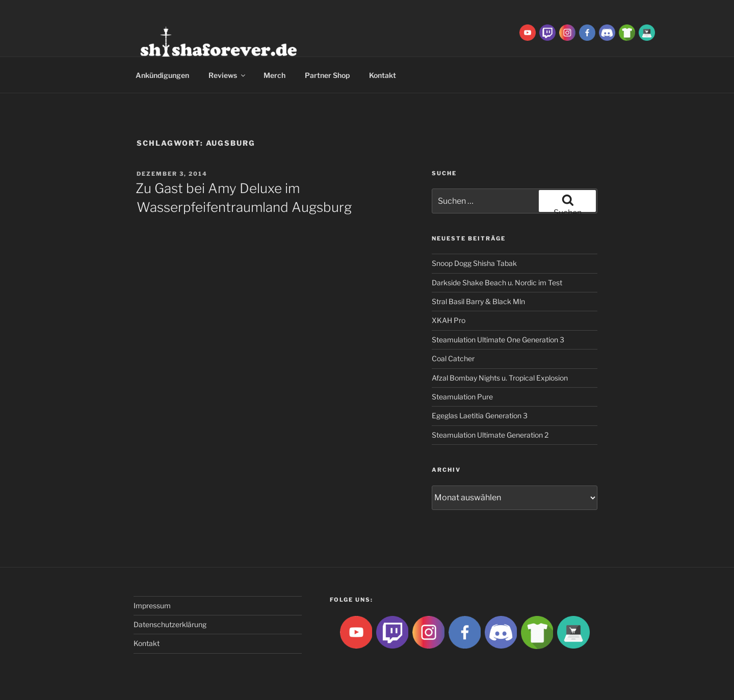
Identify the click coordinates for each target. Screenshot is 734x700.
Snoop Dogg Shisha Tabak (474, 263)
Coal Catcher (453, 358)
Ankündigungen (162, 75)
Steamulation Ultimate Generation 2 (490, 435)
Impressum (152, 605)
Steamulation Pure (462, 397)
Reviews (228, 75)
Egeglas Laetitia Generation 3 (480, 415)
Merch (274, 75)
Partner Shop (327, 75)
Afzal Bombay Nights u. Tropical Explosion (500, 378)
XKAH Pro (449, 320)
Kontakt (383, 75)
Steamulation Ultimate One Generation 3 (498, 340)
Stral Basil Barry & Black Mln (478, 301)
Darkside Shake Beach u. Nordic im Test (497, 282)
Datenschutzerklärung (170, 624)
